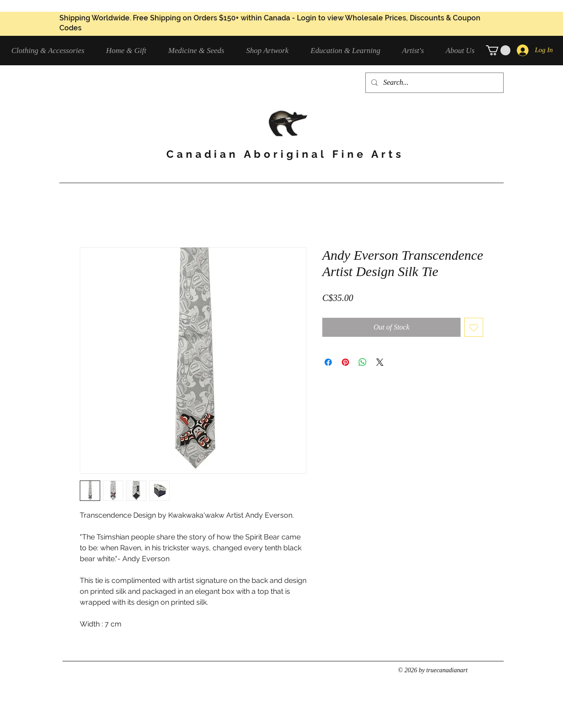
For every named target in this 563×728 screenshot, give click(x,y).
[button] (52, 51)
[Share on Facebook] (328, 362)
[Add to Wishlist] (474, 327)
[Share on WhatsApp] (363, 362)
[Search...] (434, 83)
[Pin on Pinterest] (345, 362)
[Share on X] (380, 362)
